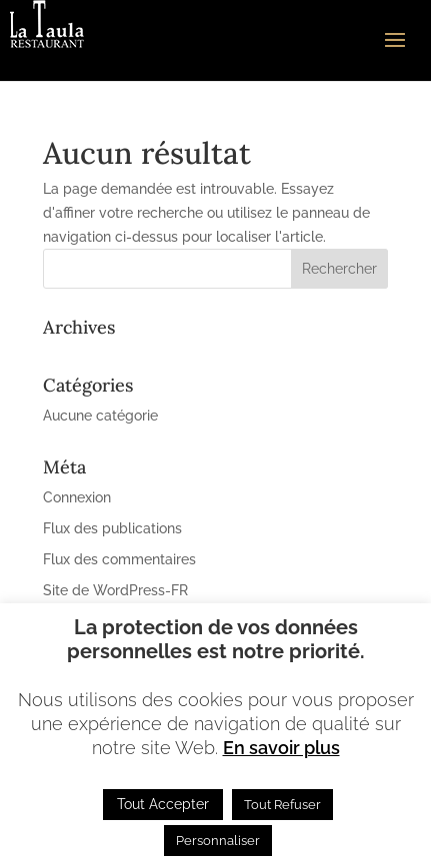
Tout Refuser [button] (282, 805)
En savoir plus (281, 748)
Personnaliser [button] (218, 841)
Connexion (77, 497)
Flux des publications (112, 528)
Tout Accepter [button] (163, 804)
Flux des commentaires (119, 559)
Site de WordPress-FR (115, 590)
